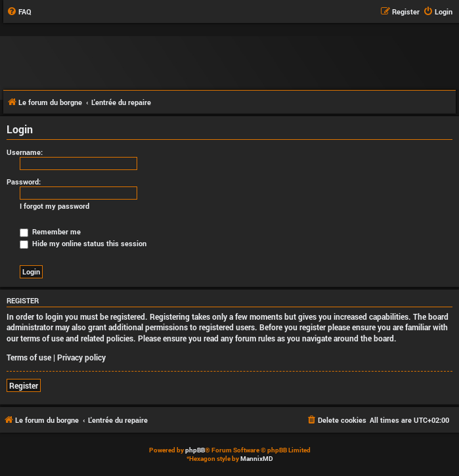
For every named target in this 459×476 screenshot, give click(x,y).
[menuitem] (19, 12)
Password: (24, 182)
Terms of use (29, 357)
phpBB (195, 450)
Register (24, 385)
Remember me (50, 231)
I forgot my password (55, 206)
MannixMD (257, 459)
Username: (25, 152)
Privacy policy (81, 357)
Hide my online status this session (83, 243)
